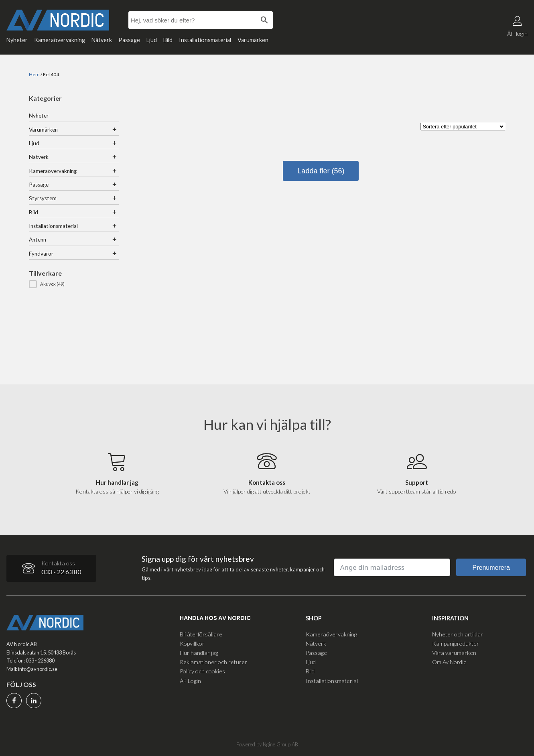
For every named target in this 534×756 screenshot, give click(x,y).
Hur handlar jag (199, 652)
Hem (34, 74)
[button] (74, 284)
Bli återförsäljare (201, 634)
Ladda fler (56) (321, 171)
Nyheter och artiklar (458, 634)
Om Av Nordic (449, 661)
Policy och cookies (202, 671)
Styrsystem (43, 198)
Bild (168, 40)
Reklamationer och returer (213, 661)
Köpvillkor (192, 643)
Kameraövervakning (60, 40)
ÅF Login (190, 680)
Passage (129, 40)
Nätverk (102, 40)
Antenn (38, 240)
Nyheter (17, 40)
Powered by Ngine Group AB (267, 744)
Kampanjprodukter (456, 643)
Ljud (152, 40)
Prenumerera (491, 567)
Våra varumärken (454, 652)
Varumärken (253, 40)
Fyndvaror (41, 254)
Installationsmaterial (205, 40)
